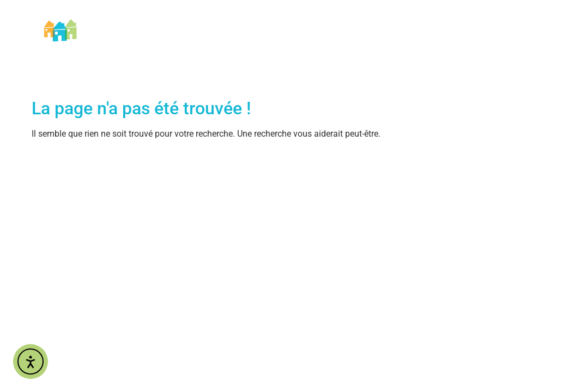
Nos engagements (430, 19)
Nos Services (344, 19)
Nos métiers (271, 19)
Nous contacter (522, 19)
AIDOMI (210, 19)
